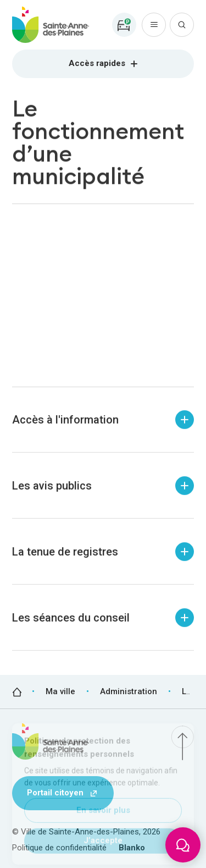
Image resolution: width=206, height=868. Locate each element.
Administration (129, 691)
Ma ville (60, 691)
